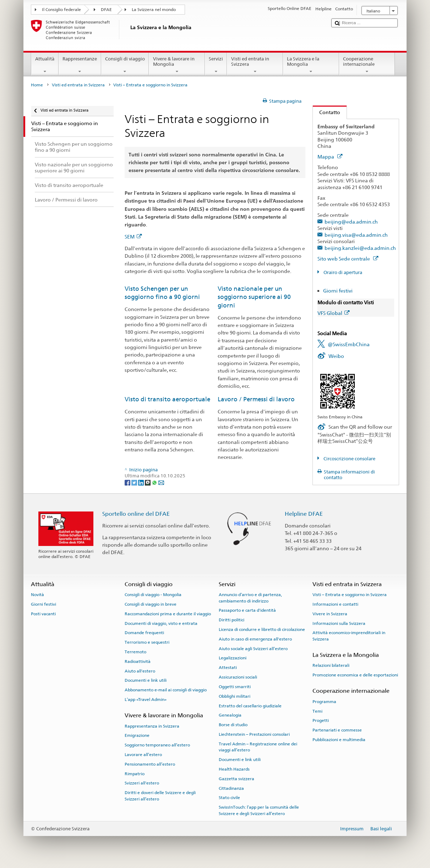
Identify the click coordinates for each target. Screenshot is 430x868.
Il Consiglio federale (61, 10)
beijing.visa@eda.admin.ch (356, 235)
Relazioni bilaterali (331, 665)
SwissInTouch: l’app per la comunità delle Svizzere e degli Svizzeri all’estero (259, 810)
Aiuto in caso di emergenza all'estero (255, 639)
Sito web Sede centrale (348, 259)
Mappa (330, 157)
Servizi (216, 65)
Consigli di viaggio (125, 65)
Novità (37, 595)
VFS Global (333, 313)
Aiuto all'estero (140, 671)
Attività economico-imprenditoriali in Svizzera (349, 636)
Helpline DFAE (304, 514)
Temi (317, 711)
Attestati (228, 668)
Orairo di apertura (342, 272)
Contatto (326, 112)
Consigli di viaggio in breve (151, 604)
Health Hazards (234, 769)
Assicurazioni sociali (238, 677)
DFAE (106, 10)
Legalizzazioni (233, 658)
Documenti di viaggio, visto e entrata (161, 623)
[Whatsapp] (155, 482)
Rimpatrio (135, 773)
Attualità (45, 65)
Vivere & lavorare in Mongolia (177, 65)
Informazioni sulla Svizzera (339, 623)
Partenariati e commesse (337, 730)
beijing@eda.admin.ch (351, 222)
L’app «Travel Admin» (146, 700)
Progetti (321, 720)
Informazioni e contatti (335, 604)
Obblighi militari (235, 696)
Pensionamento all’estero (150, 764)
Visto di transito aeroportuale (167, 399)
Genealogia (230, 715)
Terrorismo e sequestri (147, 642)
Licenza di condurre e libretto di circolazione (262, 629)
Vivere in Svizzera (330, 614)
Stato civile (229, 798)
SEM (133, 237)
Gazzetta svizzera (236, 779)
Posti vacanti (43, 614)
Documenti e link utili (146, 680)
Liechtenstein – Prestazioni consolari (254, 734)
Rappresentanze (80, 65)
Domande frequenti (144, 633)
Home (37, 85)
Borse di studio (233, 725)
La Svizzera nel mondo (154, 10)
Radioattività (138, 661)
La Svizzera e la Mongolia (311, 65)
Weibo (336, 356)
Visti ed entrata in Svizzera (255, 65)
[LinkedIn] (141, 482)
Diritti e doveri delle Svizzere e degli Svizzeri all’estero (160, 796)
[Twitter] (135, 482)
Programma (324, 702)
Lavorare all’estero (143, 755)
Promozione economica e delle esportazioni (355, 675)
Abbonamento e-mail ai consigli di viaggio (166, 690)
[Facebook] (128, 482)
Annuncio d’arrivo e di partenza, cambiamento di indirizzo (250, 598)
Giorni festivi (338, 291)
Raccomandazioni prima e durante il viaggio (168, 614)
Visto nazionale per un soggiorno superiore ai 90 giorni (254, 297)
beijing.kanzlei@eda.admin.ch (360, 248)
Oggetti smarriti (235, 687)
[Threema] (148, 482)
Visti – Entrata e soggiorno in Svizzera (350, 595)
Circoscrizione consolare (349, 459)
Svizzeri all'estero (142, 783)
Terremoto (135, 652)
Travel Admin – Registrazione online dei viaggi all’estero (258, 747)
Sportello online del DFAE (136, 514)
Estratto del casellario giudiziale (250, 706)
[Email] (161, 482)
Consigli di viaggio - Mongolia (153, 595)
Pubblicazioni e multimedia (339, 740)
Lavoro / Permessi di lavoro (256, 399)
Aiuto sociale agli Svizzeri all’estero (253, 648)
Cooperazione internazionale (367, 65)
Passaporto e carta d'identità (247, 610)
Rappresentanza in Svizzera (152, 726)
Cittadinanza (231, 788)
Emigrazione (137, 735)
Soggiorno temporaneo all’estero (157, 745)
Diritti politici (232, 620)
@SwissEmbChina (349, 344)
